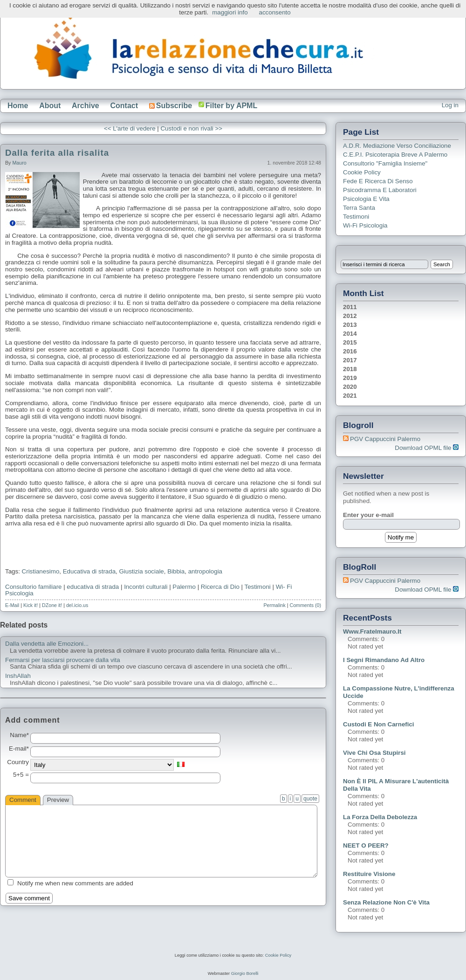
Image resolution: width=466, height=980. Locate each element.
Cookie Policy (362, 172)
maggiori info (230, 12)
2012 (350, 316)
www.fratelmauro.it (372, 631)
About (50, 106)
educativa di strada (93, 587)
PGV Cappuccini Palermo (385, 439)
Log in (450, 105)
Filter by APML (231, 106)
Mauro (19, 163)
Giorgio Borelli (245, 973)
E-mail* (19, 749)
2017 (350, 360)
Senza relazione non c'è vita (386, 902)
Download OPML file (427, 448)
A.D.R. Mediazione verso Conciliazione (397, 146)
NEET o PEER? (366, 845)
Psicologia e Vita (366, 199)
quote (310, 799)
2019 (350, 378)
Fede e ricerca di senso (378, 181)
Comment (23, 800)
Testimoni (257, 587)
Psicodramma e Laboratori (380, 190)
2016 (350, 351)
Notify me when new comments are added (75, 883)
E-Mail (12, 605)
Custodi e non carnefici (379, 724)
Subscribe (171, 106)
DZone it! (52, 605)
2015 (350, 342)
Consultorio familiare (33, 587)
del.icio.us (77, 605)
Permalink (274, 605)
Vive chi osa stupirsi (374, 753)
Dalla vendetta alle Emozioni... (47, 644)
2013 (350, 325)
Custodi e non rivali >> (191, 128)
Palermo (184, 587)
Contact (124, 106)
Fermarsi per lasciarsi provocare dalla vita (63, 660)
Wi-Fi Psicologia (365, 225)
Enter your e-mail (368, 515)
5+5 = (21, 775)
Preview (58, 800)
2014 (350, 334)
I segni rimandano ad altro (384, 660)
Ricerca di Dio (220, 587)
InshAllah (18, 676)
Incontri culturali (146, 587)
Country (18, 762)
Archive (86, 106)
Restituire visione (369, 874)
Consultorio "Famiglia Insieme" (385, 163)
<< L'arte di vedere (130, 128)
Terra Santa (359, 208)
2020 (350, 387)
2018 (350, 369)
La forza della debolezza (380, 817)
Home (18, 106)
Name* (19, 735)
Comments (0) (305, 605)
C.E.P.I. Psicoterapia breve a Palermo (395, 155)
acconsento (275, 12)
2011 (350, 307)
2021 (350, 396)
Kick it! (31, 605)
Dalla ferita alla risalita (57, 153)
